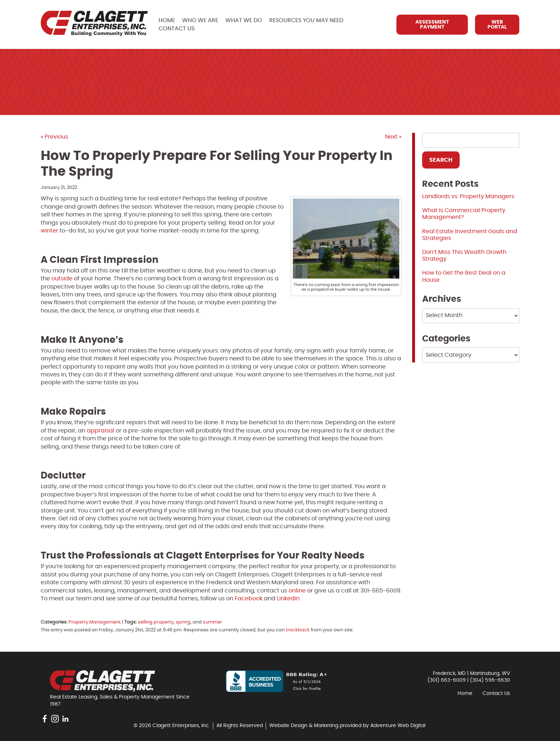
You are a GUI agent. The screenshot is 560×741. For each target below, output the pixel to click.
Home (167, 20)
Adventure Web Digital (398, 726)
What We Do (244, 20)
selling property (156, 622)
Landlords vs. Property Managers (468, 196)
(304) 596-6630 (490, 680)
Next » (393, 137)
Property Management (95, 622)
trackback (298, 630)
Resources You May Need (306, 20)
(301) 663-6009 (447, 680)
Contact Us (177, 29)
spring (183, 622)
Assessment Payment (432, 25)
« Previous (54, 137)
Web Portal (497, 25)
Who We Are (200, 20)
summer (212, 622)
